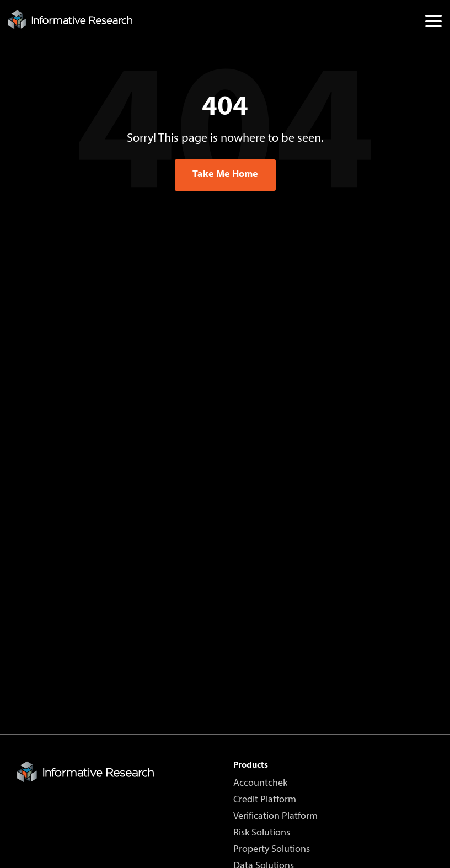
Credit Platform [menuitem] (265, 800)
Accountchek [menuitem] (260, 784)
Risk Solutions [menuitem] (262, 833)
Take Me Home (225, 175)
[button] (433, 20)
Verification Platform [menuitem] (275, 817)
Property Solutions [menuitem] (272, 850)
